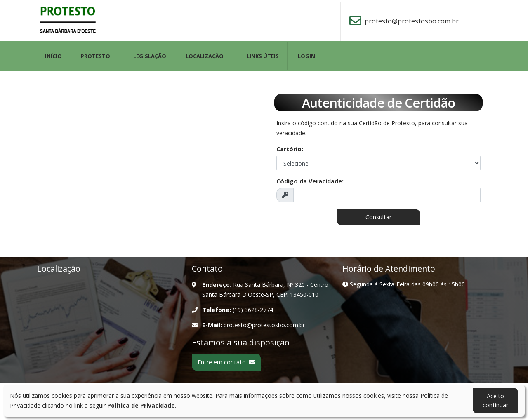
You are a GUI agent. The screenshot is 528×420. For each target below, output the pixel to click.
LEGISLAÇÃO (150, 56)
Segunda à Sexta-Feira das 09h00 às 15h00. (404, 284)
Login (306, 56)
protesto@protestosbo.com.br (412, 21)
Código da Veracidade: (310, 181)
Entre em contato (226, 362)
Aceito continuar (495, 400)
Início (53, 56)
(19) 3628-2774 (253, 310)
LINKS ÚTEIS (263, 56)
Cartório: (290, 149)
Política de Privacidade (141, 405)
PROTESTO (95, 56)
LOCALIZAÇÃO (205, 56)
